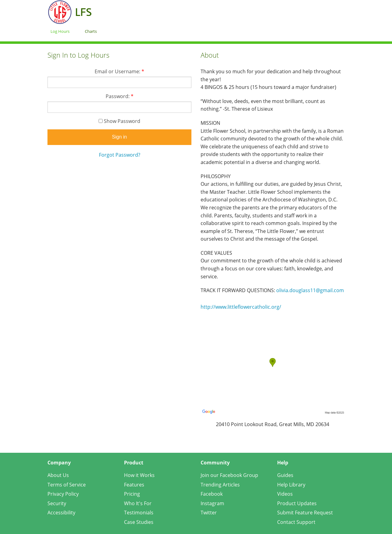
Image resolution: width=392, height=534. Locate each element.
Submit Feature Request (305, 513)
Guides (285, 475)
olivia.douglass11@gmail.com (310, 290)
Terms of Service (67, 485)
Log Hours (60, 31)
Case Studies (139, 522)
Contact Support (296, 522)
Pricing (132, 494)
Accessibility (61, 513)
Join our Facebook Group (229, 475)
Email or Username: (119, 71)
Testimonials (139, 513)
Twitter (209, 513)
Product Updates (297, 503)
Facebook (212, 494)
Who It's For (138, 503)
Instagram (212, 503)
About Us (58, 475)
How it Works (139, 475)
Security (57, 503)
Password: (120, 96)
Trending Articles (220, 485)
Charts (91, 31)
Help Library (291, 485)
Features (134, 485)
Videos (285, 494)
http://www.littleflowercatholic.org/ (241, 307)
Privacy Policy (63, 494)
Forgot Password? (120, 155)
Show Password (119, 121)
